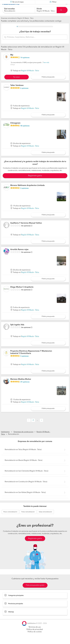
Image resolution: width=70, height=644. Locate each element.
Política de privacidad (35, 635)
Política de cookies (35, 637)
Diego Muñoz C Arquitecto (22, 292)
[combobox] (19, 10)
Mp (12, 60)
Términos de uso (35, 632)
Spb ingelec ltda (17, 330)
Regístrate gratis (35, 544)
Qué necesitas (9, 9)
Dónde (39, 9)
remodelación (10, 517)
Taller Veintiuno (17, 90)
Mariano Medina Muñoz (21, 384)
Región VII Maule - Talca (30, 76)
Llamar (17, 82)
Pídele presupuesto (48, 82)
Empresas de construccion (23, 437)
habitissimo (5, 437)
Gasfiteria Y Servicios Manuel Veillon (26, 228)
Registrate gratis (35, 181)
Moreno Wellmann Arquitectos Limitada (27, 191)
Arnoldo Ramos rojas (19, 254)
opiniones (25, 63)
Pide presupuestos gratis (35, 590)
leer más (46, 68)
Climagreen (15, 128)
